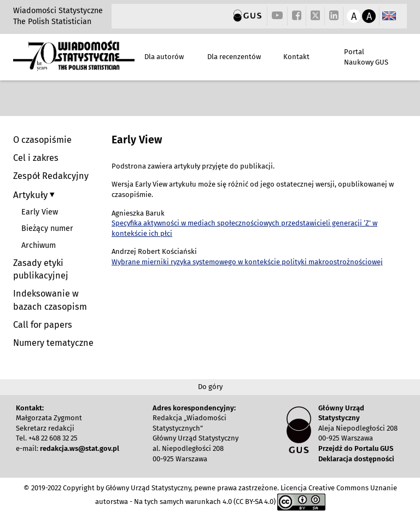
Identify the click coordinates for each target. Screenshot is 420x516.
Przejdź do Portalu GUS (356, 448)
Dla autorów (164, 57)
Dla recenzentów (234, 57)
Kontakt (296, 57)
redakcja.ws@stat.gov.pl (80, 448)
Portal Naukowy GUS (366, 57)
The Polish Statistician (52, 22)
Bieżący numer (47, 228)
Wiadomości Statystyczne (58, 11)
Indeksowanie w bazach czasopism (50, 300)
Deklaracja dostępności (356, 459)
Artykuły (31, 195)
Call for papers (43, 325)
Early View (40, 212)
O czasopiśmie (42, 140)
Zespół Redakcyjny (51, 176)
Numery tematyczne (53, 343)
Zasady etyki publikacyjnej (41, 269)
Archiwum (39, 245)
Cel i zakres (36, 158)
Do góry (210, 387)
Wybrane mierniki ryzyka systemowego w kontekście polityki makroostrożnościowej (247, 262)
